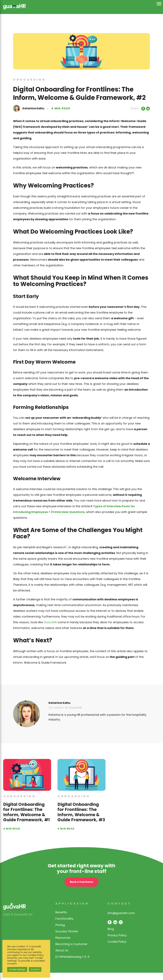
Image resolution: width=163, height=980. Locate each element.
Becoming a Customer (71, 951)
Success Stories (67, 939)
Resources (63, 945)
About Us (62, 958)
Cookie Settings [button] (17, 969)
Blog (111, 936)
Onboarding (29, 80)
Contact (119, 911)
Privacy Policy (117, 943)
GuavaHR (50, 622)
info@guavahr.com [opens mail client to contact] (121, 920)
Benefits (61, 920)
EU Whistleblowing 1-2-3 (72, 964)
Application (72, 911)
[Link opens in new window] (143, 108)
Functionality (64, 926)
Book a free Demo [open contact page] (81, 890)
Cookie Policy (117, 949)
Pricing (60, 932)
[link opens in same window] (14, 6)
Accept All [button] (35, 969)
